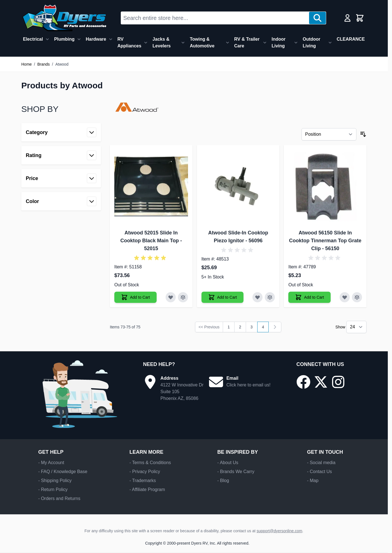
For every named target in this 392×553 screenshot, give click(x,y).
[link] (275, 327)
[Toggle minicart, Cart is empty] (360, 18)
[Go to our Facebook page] (303, 382)
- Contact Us (320, 472)
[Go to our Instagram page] (338, 382)
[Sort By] (329, 134)
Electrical (33, 39)
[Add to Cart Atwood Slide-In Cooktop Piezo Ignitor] (223, 297)
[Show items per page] (356, 327)
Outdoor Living (311, 42)
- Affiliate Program (147, 489)
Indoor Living (279, 42)
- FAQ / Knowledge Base (63, 472)
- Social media (321, 463)
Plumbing (64, 39)
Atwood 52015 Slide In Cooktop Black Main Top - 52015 (151, 241)
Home (26, 64)
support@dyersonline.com (279, 531)
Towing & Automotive (202, 42)
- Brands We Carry (236, 472)
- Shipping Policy (55, 481)
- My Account (51, 463)
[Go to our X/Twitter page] (321, 382)
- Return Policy (53, 489)
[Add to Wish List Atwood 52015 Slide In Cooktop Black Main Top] (171, 297)
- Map (313, 481)
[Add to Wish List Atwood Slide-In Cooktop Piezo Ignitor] (258, 297)
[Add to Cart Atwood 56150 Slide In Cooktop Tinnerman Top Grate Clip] (309, 297)
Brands (43, 64)
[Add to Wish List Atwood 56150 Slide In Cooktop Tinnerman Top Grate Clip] (345, 297)
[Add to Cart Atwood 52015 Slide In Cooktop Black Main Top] (135, 297)
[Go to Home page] (64, 18)
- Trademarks (143, 481)
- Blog (223, 481)
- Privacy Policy (145, 472)
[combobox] (215, 18)
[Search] (317, 18)
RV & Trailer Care (247, 42)
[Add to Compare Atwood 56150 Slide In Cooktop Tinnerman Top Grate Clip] (357, 297)
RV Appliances (129, 42)
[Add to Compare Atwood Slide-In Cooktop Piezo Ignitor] (270, 297)
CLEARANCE (351, 39)
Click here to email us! (248, 385)
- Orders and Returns (59, 498)
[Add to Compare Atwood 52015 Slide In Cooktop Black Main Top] (183, 297)
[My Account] (347, 18)
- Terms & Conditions (150, 463)
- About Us (228, 463)
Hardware (96, 39)
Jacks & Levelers (162, 42)
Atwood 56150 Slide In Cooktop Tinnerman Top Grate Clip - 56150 (325, 241)
